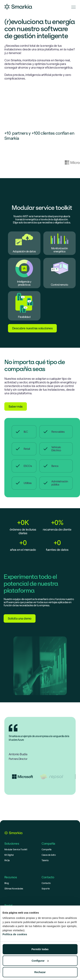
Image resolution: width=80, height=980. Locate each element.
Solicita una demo (20, 618)
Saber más (16, 406)
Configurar (40, 961)
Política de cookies (15, 934)
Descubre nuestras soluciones (32, 328)
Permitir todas (40, 949)
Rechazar (40, 972)
